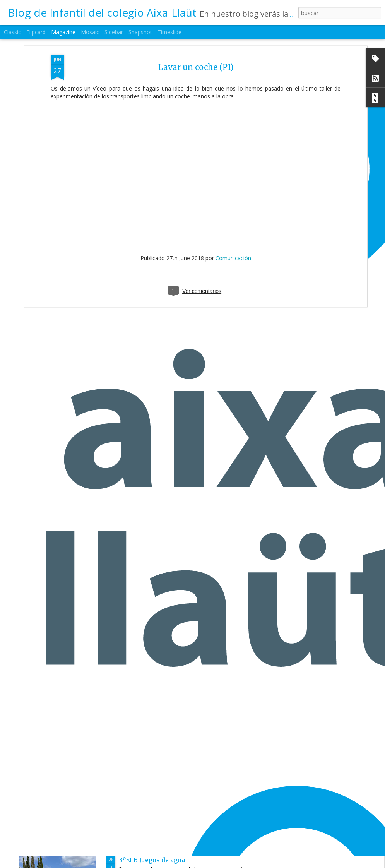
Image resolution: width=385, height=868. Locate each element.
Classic (12, 32)
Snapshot (140, 32)
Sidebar (114, 32)
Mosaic (90, 32)
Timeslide (169, 32)
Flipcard (36, 32)
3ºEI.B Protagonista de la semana (170, 772)
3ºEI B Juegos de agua (152, 860)
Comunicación (233, 220)
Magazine (63, 32)
